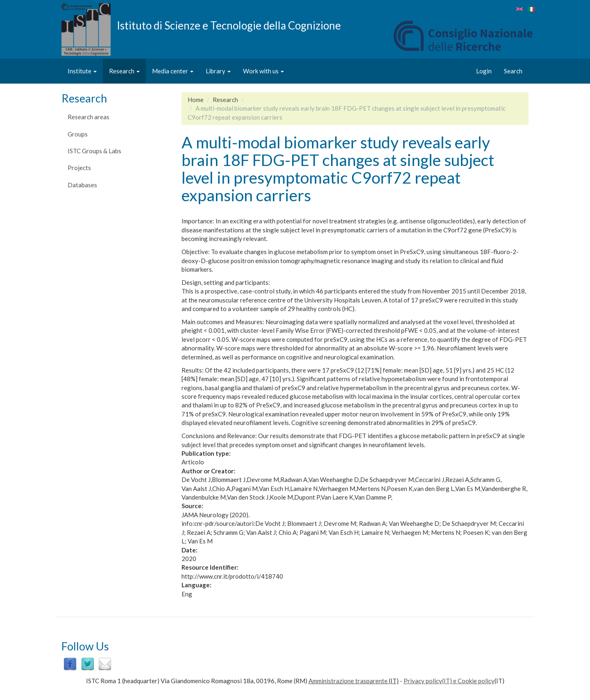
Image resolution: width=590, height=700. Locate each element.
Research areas (88, 117)
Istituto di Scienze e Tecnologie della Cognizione (229, 25)
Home (196, 100)
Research (124, 71)
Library (218, 71)
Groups (78, 134)
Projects (79, 168)
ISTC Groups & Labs (94, 151)
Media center (173, 71)
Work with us (263, 71)
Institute (82, 71)
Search (513, 71)
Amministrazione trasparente (348, 681)
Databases (82, 185)
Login (484, 71)
